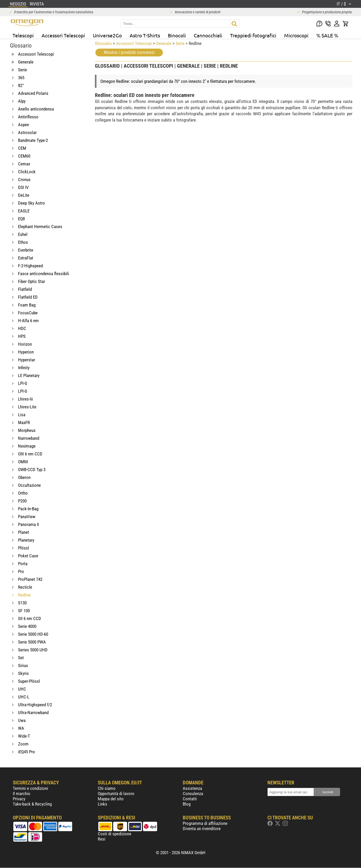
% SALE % (327, 35)
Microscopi (296, 35)
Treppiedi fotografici (253, 35)
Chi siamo (107, 788)
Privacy (19, 799)
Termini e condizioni (30, 788)
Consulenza (193, 794)
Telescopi (23, 35)
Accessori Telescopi (63, 35)
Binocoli (177, 35)
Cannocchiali (208, 35)
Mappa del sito (111, 799)
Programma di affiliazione (205, 823)
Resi (102, 839)
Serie (180, 43)
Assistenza (192, 788)
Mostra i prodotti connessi (129, 52)
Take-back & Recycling (32, 804)
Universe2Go (107, 35)
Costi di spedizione (114, 834)
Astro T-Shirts (145, 35)
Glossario (103, 43)
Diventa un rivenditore (202, 829)
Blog (187, 804)
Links (102, 804)
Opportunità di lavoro (116, 794)
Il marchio (22, 794)
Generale (164, 43)
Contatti (190, 799)
